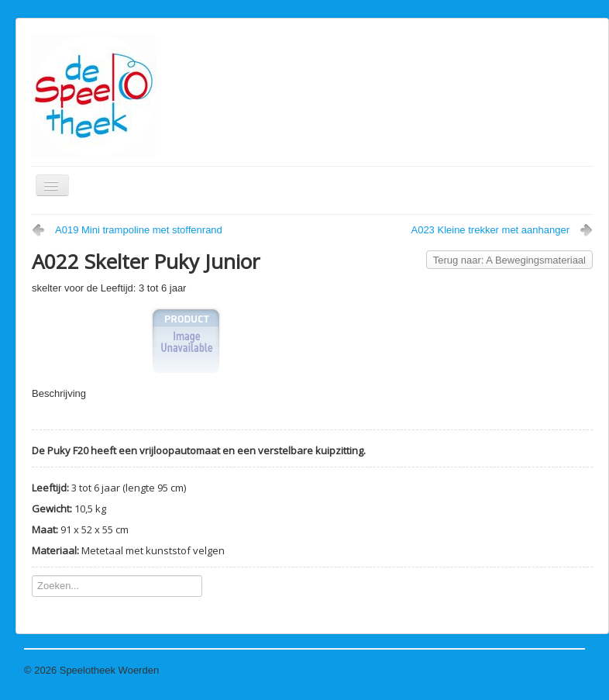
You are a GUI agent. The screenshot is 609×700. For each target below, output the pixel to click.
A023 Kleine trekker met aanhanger (490, 230)
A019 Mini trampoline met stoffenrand (139, 230)
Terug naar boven (546, 670)
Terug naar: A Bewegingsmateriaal (509, 260)
